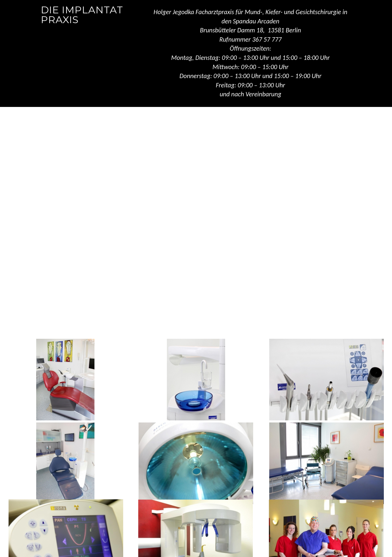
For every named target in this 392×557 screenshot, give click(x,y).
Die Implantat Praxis (82, 15)
